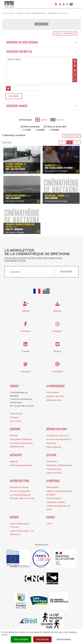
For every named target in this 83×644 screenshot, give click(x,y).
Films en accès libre (56, 127)
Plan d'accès (16, 414)
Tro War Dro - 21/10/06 (55, 196)
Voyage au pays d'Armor (16, 196)
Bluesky (57, 352)
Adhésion (15, 430)
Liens (49, 524)
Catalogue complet (56, 503)
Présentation (53, 393)
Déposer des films (55, 397)
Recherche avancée (42, 107)
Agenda (14, 462)
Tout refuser (42, 639)
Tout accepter (21, 639)
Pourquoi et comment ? (58, 436)
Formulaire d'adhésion (21, 440)
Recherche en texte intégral (42, 42)
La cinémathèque (56, 387)
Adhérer (14, 436)
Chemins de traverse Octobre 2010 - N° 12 (18, 226)
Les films (51, 456)
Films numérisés (32, 127)
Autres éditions (54, 499)
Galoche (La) (50, 166)
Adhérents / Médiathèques (59, 466)
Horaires (14, 418)
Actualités (16, 456)
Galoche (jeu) (39, 59)
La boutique (53, 482)
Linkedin (26, 352)
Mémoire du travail (19, 488)
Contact (14, 387)
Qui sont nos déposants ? (59, 440)
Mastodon (26, 372)
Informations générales (21, 466)
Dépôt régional (54, 448)
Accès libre (52, 462)
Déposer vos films (56, 430)
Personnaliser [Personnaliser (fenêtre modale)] (64, 639)
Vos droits (51, 444)
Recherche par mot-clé (42, 52)
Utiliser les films (54, 401)
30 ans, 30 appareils (20, 492)
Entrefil (15, 518)
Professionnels (54, 470)
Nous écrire (16, 422)
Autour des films (20, 482)
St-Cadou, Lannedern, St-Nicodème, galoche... (16, 166)
